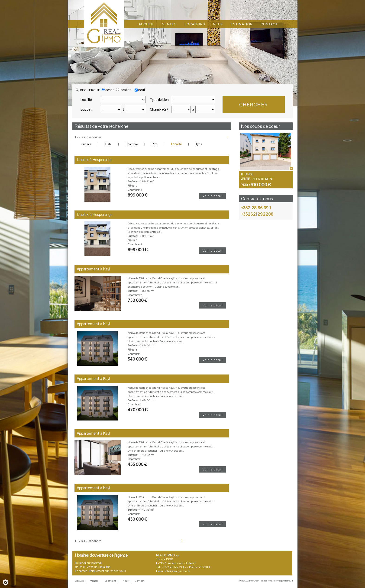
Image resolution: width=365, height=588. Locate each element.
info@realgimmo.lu (178, 571)
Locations (110, 581)
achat (108, 90)
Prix (154, 144)
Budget (86, 109)
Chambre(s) (159, 109)
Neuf (125, 581)
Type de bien (159, 100)
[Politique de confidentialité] (6, 582)
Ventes (94, 581)
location (124, 90)
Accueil (80, 581)
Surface (86, 144)
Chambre (132, 144)
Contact (139, 581)
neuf (142, 90)
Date (108, 144)
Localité (86, 100)
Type (199, 144)
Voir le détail (213, 196)
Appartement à (93, 269)
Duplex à (95, 160)
